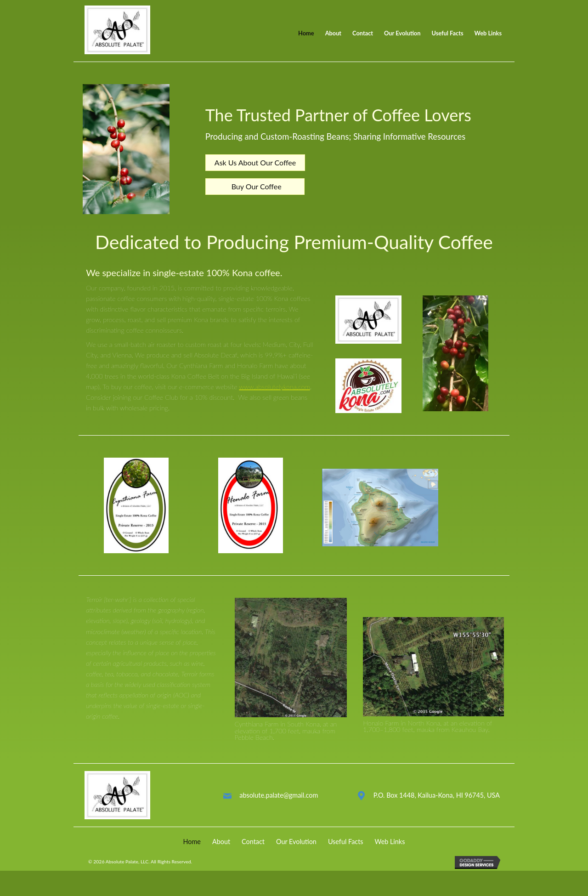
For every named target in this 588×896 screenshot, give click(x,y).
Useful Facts (346, 849)
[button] (255, 167)
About (221, 849)
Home (192, 849)
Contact (253, 849)
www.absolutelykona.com (274, 394)
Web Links (390, 849)
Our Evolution (296, 849)
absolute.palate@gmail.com (279, 803)
